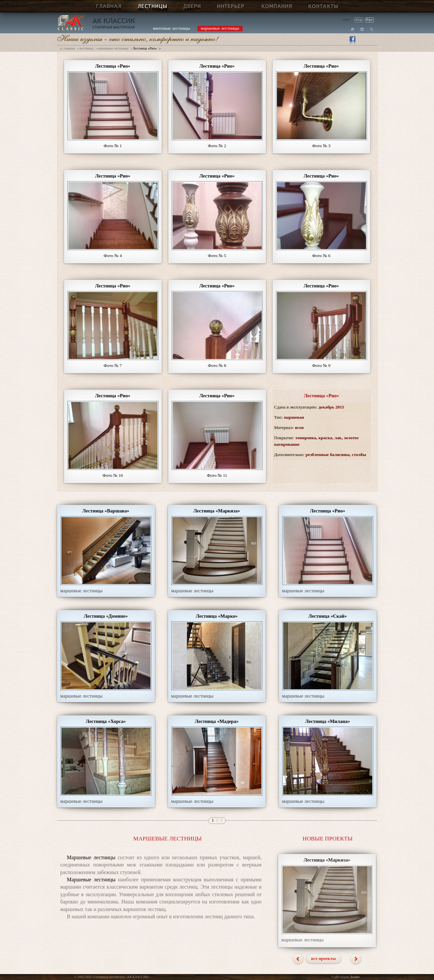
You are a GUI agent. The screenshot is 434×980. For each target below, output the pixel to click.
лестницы (86, 48)
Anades (355, 977)
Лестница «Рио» (145, 48)
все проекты (324, 958)
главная (69, 48)
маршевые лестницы (220, 28)
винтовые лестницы (172, 28)
